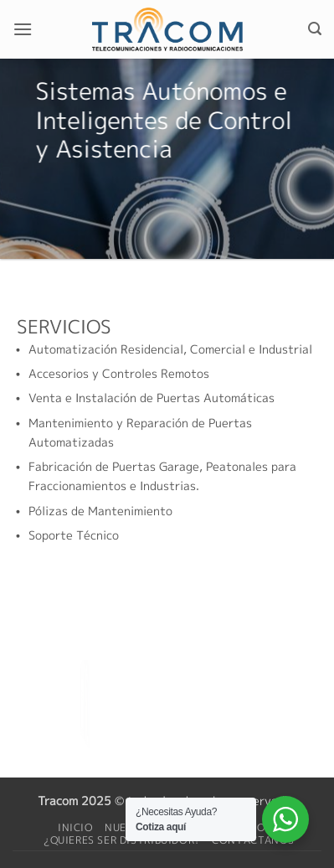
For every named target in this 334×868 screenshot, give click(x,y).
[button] (23, 29)
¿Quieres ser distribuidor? (122, 840)
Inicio (76, 827)
